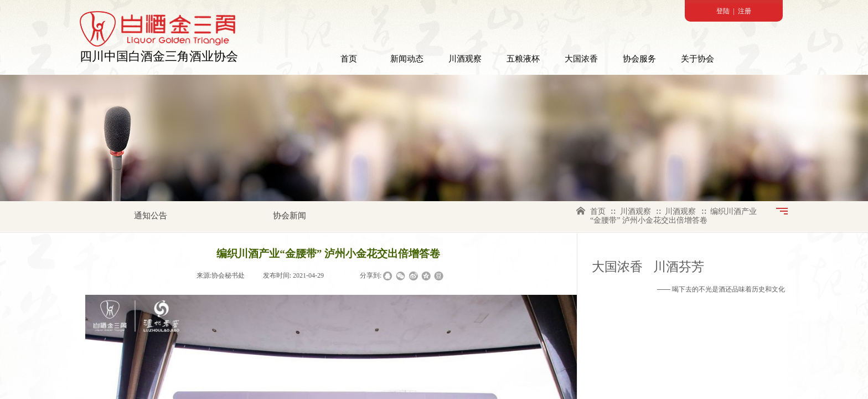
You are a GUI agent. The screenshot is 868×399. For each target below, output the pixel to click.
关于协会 (697, 59)
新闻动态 (407, 59)
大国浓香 (581, 59)
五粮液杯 (523, 59)
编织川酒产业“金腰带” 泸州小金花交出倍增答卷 (673, 216)
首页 (349, 59)
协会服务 (639, 59)
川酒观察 (465, 59)
